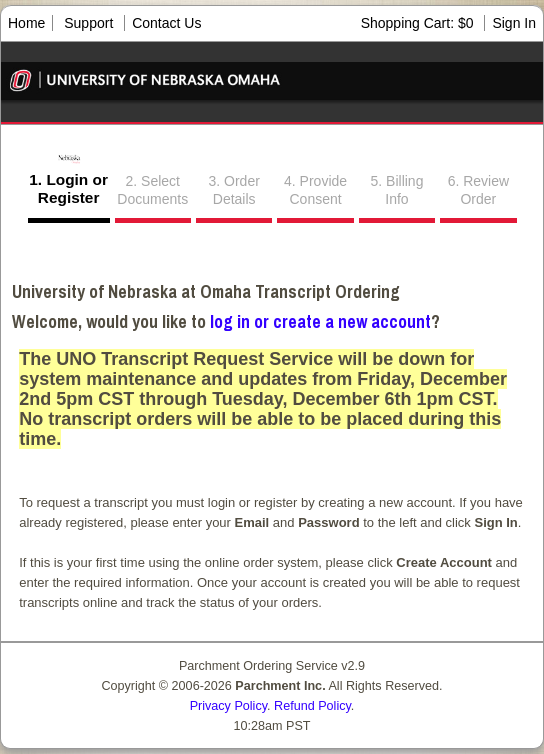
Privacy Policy (228, 706)
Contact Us (166, 23)
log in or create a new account (320, 321)
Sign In (514, 23)
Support (88, 23)
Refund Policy (312, 706)
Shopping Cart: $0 (419, 23)
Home (26, 23)
